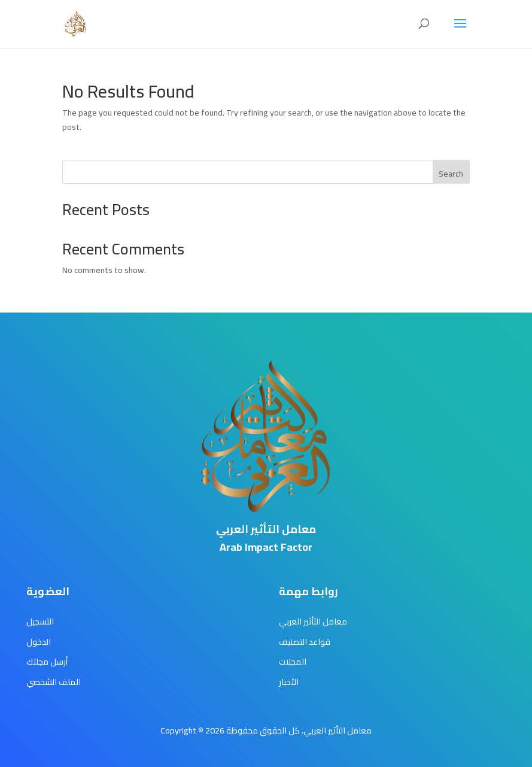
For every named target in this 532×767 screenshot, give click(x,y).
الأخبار (289, 682)
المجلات (293, 662)
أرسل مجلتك (47, 662)
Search (451, 174)
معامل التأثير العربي (313, 622)
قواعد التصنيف (305, 642)
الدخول (39, 642)
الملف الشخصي (54, 682)
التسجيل (40, 622)
